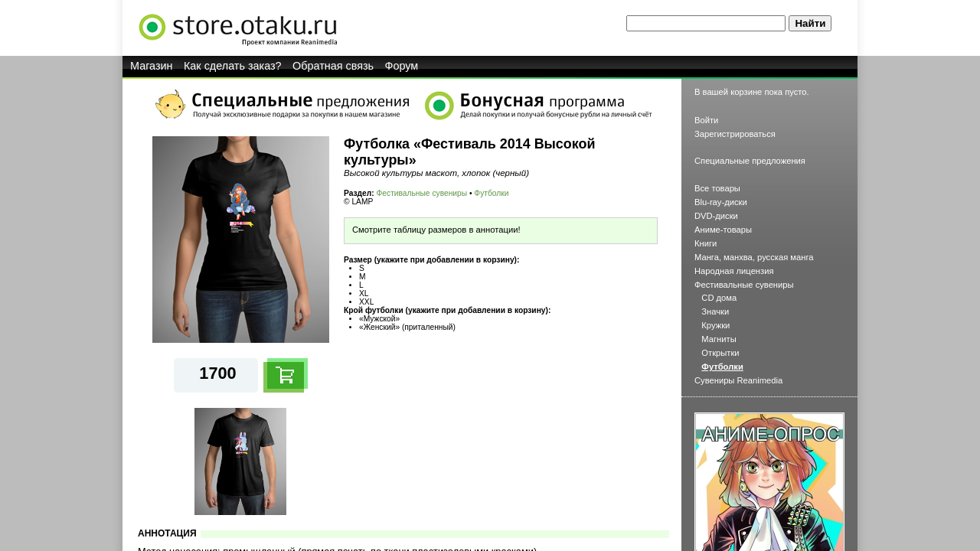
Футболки (491, 193)
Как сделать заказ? (233, 66)
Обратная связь (333, 66)
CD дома (719, 298)
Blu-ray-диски (721, 202)
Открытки (720, 353)
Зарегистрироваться (735, 134)
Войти (706, 120)
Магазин (152, 66)
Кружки (715, 325)
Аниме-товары (723, 230)
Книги (706, 243)
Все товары (717, 188)
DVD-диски (716, 216)
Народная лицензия (734, 271)
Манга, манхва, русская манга (754, 257)
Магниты (719, 339)
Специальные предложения (750, 161)
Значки (715, 311)
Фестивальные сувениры (422, 193)
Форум (402, 66)
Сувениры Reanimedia (738, 380)
